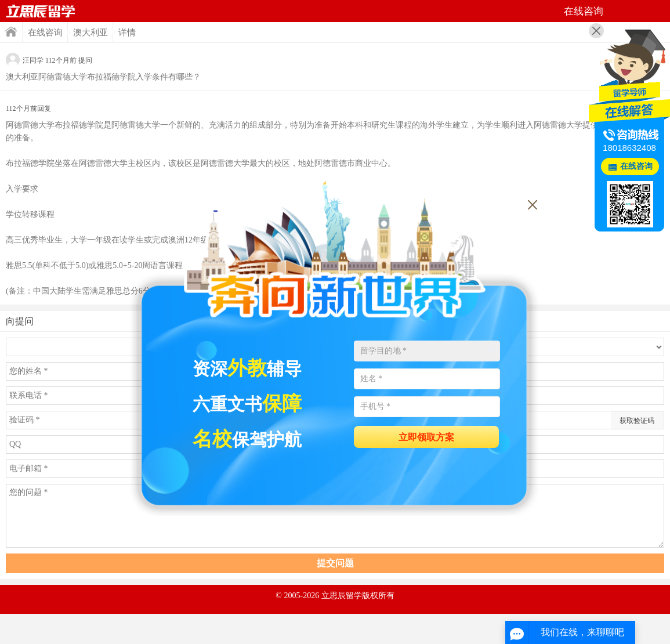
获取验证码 (637, 421)
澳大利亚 (90, 32)
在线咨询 (45, 32)
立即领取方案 (426, 437)
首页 (41, 11)
